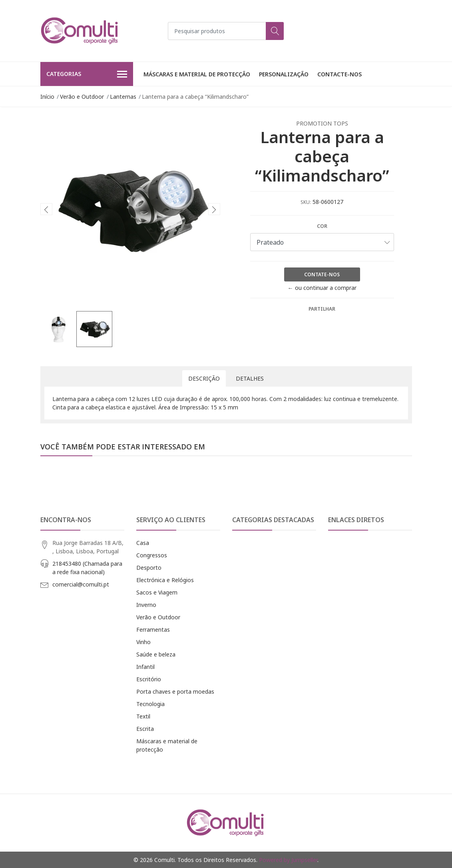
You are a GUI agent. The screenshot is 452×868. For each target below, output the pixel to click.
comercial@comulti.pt (81, 584)
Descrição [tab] (204, 378)
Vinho (143, 642)
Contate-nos (322, 274)
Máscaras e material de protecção (197, 74)
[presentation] (46, 209)
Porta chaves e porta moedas (175, 691)
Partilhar (322, 309)
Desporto (149, 568)
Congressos (152, 555)
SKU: (306, 202)
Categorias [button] (87, 74)
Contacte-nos (339, 74)
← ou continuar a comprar (322, 288)
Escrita (145, 729)
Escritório (149, 679)
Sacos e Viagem (157, 592)
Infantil (145, 667)
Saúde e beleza (156, 654)
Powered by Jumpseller (288, 860)
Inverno (146, 605)
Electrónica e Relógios (165, 580)
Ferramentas (153, 630)
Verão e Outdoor (82, 97)
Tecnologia (150, 704)
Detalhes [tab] (250, 378)
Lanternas (123, 97)
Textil (143, 716)
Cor (322, 226)
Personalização (284, 74)
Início (47, 97)
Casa (143, 543)
